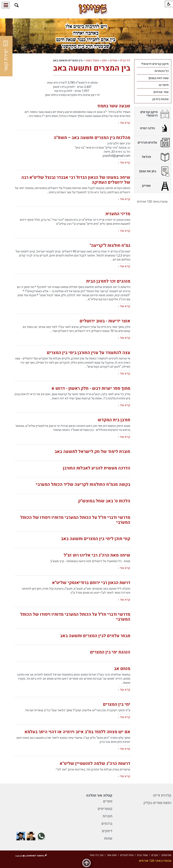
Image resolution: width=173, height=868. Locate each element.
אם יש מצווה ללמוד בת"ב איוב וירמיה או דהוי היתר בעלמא (77, 732)
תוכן (104, 60)
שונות (108, 838)
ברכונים (107, 824)
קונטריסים (105, 809)
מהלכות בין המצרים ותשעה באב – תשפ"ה (92, 138)
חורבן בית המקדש (114, 420)
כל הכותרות (162, 71)
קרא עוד (125, 123)
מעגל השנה (92, 60)
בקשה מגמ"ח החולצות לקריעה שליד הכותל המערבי (83, 485)
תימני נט (164, 85)
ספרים (108, 801)
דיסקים (107, 831)
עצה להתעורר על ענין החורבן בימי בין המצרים (89, 353)
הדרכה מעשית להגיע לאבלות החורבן (97, 468)
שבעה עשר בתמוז (114, 106)
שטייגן (113, 60)
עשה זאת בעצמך (158, 78)
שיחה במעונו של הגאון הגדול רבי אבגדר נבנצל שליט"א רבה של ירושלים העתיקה (76, 180)
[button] (17, 5)
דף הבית (125, 60)
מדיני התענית (118, 214)
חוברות (107, 816)
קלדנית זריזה (162, 795)
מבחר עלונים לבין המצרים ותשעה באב (95, 636)
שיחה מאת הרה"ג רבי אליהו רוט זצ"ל (97, 555)
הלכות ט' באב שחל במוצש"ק (104, 501)
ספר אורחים (161, 92)
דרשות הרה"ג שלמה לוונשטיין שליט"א (95, 764)
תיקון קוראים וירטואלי (155, 64)
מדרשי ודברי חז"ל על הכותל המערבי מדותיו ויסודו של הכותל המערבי (75, 520)
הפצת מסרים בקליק (157, 803)
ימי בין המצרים (117, 704)
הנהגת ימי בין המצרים (110, 652)
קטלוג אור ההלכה (99, 795)
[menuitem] (153, 64)
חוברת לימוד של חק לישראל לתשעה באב (92, 452)
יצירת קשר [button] (6, 56)
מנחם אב (122, 669)
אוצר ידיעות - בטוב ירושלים (105, 321)
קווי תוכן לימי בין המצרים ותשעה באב (96, 539)
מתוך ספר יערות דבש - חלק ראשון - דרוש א (91, 389)
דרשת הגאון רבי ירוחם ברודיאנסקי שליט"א (91, 583)
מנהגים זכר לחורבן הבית (108, 281)
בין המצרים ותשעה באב (92, 68)
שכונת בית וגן (160, 99)
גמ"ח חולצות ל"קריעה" (110, 246)
